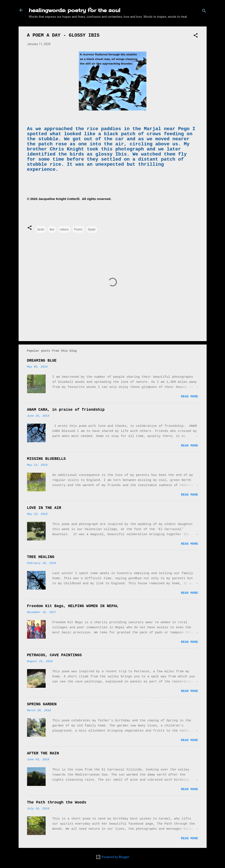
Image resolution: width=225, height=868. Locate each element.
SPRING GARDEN (42, 704)
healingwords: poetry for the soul (74, 10)
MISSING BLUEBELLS (46, 459)
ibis (52, 229)
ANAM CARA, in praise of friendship (66, 410)
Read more (189, 397)
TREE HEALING (41, 557)
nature (64, 229)
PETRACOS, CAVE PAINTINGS (54, 655)
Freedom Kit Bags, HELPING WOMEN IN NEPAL (73, 606)
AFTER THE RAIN (43, 753)
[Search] (204, 12)
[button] (196, 36)
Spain (92, 229)
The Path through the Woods (57, 802)
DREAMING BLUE (42, 361)
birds (41, 229)
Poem (78, 229)
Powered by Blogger (112, 857)
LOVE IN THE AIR (44, 508)
